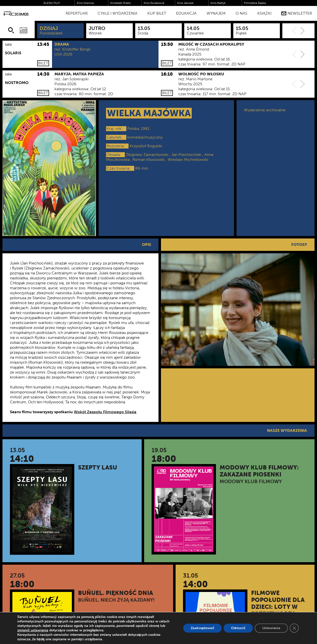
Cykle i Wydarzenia (118, 13)
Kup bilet (157, 13)
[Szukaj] (11, 30)
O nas (241, 13)
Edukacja (186, 13)
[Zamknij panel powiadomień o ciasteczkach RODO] (294, 628)
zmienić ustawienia (33, 630)
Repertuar (77, 13)
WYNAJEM (216, 13)
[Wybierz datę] (24, 30)
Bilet (43, 63)
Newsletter (297, 13)
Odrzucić (238, 628)
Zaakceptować (202, 628)
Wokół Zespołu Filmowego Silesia (105, 412)
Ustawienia (271, 628)
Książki (264, 13)
